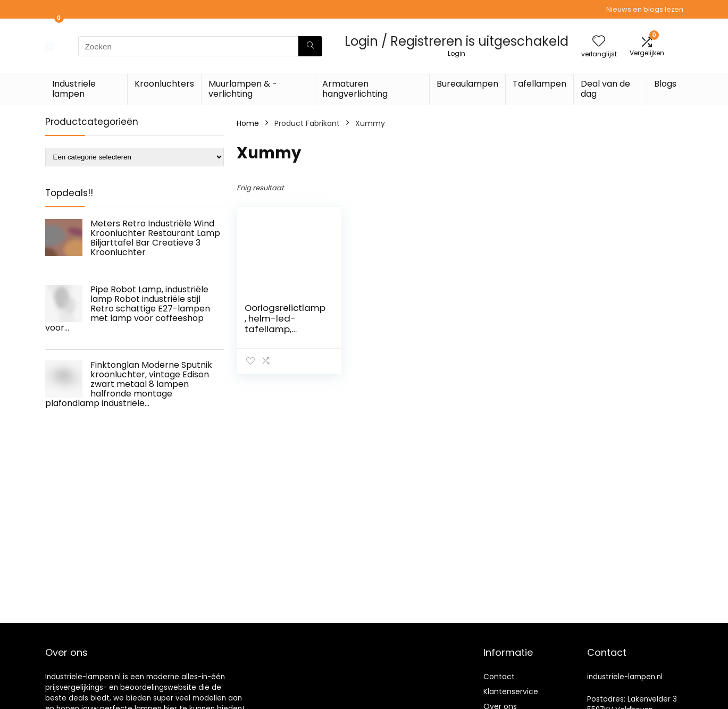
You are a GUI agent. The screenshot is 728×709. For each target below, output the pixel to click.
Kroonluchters (164, 84)
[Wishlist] (599, 42)
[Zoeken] (310, 46)
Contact (499, 677)
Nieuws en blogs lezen (645, 9)
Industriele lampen (74, 89)
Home (248, 123)
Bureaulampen (467, 84)
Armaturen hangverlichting (355, 89)
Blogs (665, 84)
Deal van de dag (605, 89)
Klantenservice (511, 691)
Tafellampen (539, 84)
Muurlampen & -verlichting (243, 89)
